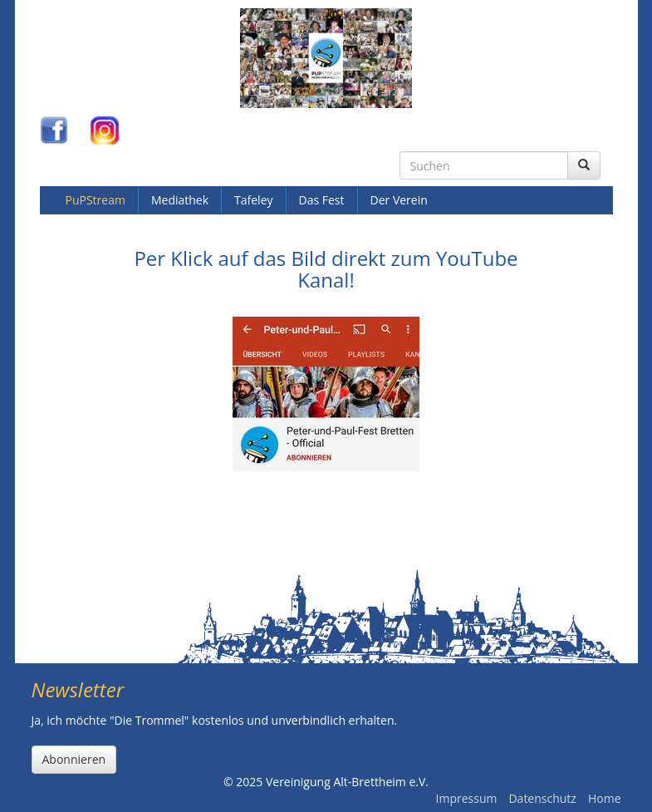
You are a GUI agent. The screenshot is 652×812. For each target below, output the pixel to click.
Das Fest (322, 200)
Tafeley (253, 200)
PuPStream (96, 200)
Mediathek (180, 200)
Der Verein (399, 200)
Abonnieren (74, 759)
